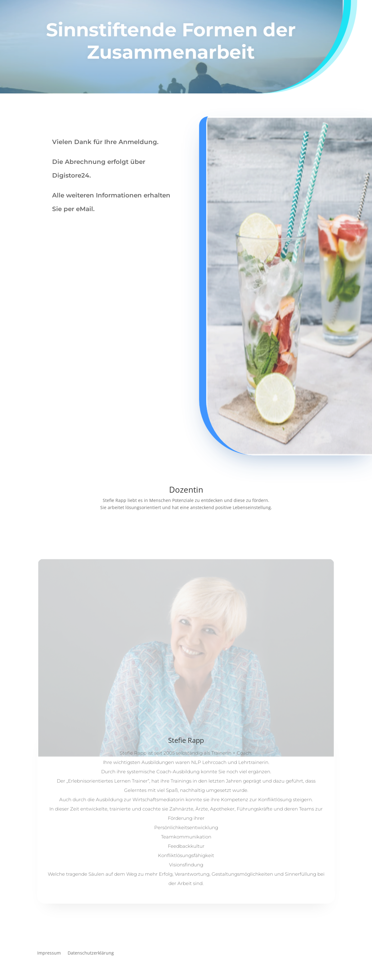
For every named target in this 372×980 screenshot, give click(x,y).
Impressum (49, 953)
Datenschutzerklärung (91, 953)
